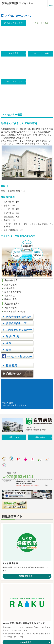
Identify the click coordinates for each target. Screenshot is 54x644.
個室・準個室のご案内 (15, 248)
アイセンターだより (13, 40)
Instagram (32, 579)
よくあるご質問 (32, 611)
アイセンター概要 (41, 23)
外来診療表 (9, 225)
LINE (52, 579)
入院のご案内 (11, 245)
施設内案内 (13, 31)
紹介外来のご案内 (13, 229)
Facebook (12, 583)
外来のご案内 (11, 222)
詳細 (46, 409)
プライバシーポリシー (22, 614)
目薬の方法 (9, 233)
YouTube (11, 579)
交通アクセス (14, 374)
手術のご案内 (11, 236)
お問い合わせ (40, 374)
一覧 (47, 574)
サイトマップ (35, 614)
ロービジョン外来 (41, 31)
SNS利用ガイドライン (46, 611)
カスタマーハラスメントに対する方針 (13, 611)
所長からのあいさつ (13, 23)
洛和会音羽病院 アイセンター (18, 3)
